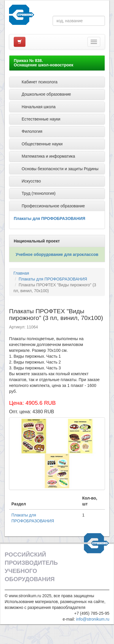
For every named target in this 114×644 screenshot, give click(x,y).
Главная (21, 273)
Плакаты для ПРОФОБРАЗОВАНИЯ (50, 218)
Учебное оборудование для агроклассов (57, 254)
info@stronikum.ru (93, 619)
